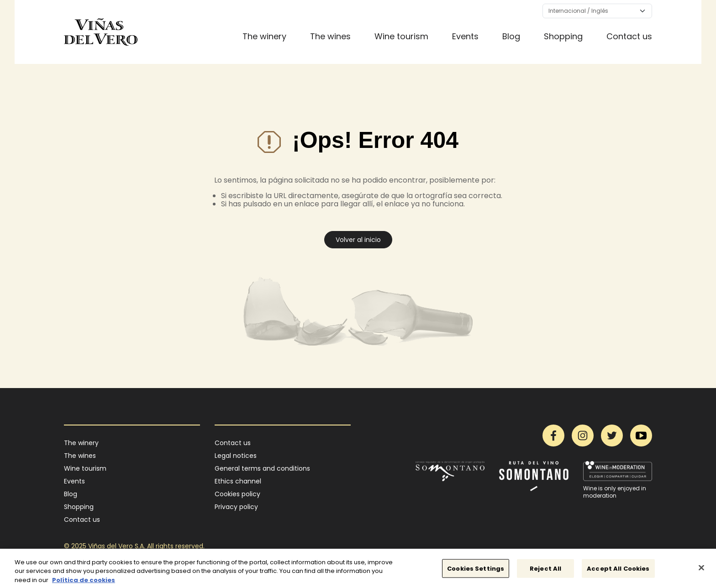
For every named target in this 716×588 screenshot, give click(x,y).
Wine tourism (401, 36)
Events (465, 36)
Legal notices (236, 456)
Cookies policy (237, 494)
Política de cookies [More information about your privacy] (84, 584)
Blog (511, 36)
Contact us (629, 36)
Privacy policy (236, 507)
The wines (330, 36)
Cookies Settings (476, 572)
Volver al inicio (358, 240)
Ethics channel (238, 481)
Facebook (553, 436)
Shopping (563, 36)
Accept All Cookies (618, 572)
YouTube (641, 436)
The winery (264, 36)
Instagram (583, 436)
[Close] (701, 571)
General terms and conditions (262, 468)
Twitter (612, 436)
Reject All (545, 572)
